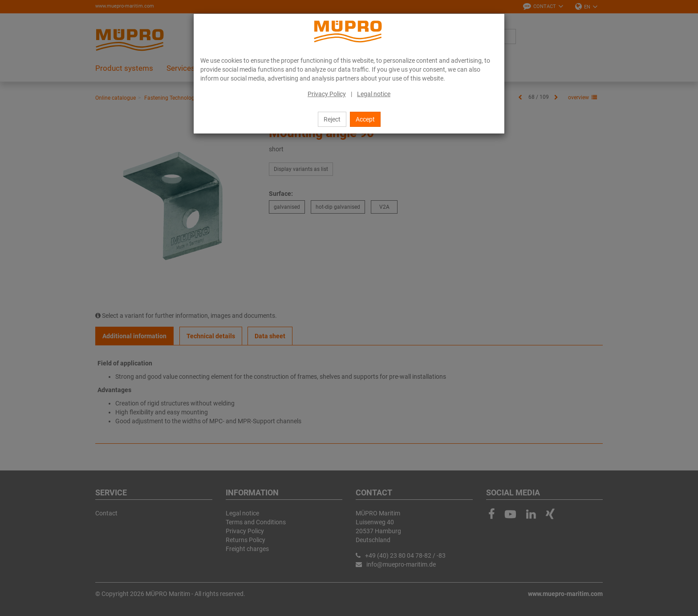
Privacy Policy (327, 94)
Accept (365, 119)
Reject (332, 119)
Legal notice (374, 94)
